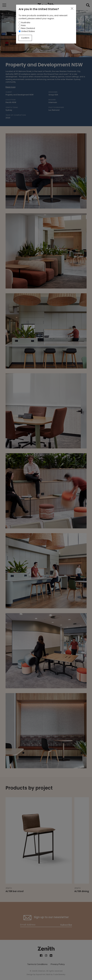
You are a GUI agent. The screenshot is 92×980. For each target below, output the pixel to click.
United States (27, 31)
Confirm (25, 38)
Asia (22, 25)
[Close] (72, 9)
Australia (24, 22)
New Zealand (27, 28)
